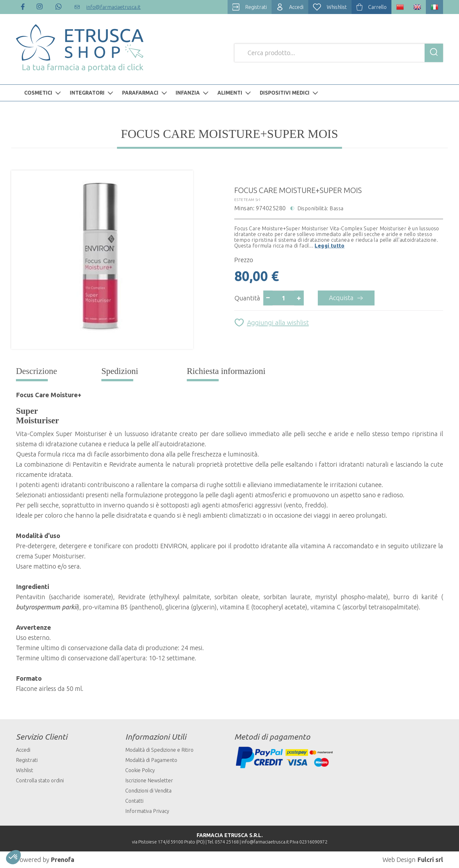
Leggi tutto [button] (329, 246)
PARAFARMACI (145, 93)
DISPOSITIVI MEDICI (290, 93)
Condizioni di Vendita (148, 791)
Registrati (27, 760)
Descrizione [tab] (36, 371)
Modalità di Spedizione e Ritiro (159, 750)
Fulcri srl (430, 860)
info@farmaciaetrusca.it (265, 842)
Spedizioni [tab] (120, 371)
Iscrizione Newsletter (149, 780)
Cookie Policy (140, 770)
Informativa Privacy (147, 811)
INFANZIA (193, 93)
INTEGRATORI (92, 93)
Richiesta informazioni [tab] (226, 371)
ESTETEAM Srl (247, 200)
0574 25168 (227, 842)
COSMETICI (43, 93)
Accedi (23, 750)
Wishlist (25, 770)
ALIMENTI (235, 93)
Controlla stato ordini (40, 780)
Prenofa (63, 860)
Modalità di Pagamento (151, 760)
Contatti (134, 801)
